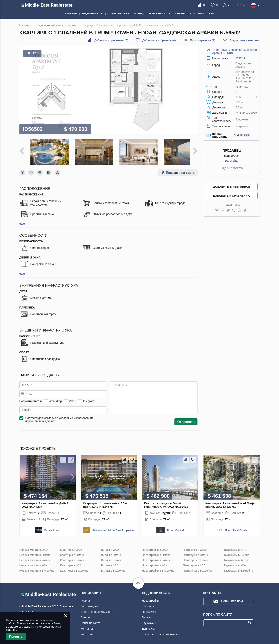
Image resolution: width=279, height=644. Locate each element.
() (111, 40)
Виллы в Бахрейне (113, 568)
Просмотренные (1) (202, 40)
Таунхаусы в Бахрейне (238, 568)
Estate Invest (52, 528)
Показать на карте (180, 170)
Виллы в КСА (110, 563)
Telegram (88, 399)
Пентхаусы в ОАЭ (194, 547)
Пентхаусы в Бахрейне (198, 568)
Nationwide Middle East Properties (113, 528)
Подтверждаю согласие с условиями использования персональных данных (59, 417)
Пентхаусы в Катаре (196, 558)
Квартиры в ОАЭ (71, 547)
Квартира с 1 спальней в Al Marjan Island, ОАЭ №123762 (231, 502)
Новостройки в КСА (155, 563)
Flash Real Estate (236, 528)
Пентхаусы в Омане (196, 552)
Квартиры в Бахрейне (74, 568)
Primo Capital (175, 528)
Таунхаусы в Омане (237, 552)
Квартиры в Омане (73, 552)
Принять (16, 636)
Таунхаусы (149, 620)
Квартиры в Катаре (73, 558)
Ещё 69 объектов (232, 168)
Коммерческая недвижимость (161, 632)
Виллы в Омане (111, 552)
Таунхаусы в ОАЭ (235, 547)
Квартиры (148, 604)
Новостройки (150, 598)
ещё (22, 221)
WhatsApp (55, 399)
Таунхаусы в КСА (235, 563)
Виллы (146, 615)
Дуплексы (148, 626)
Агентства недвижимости (97, 609)
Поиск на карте (91, 620)
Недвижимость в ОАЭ (34, 547)
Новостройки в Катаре (156, 558)
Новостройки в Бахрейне (158, 568)
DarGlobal (232, 161)
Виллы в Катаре (112, 558)
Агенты (85, 615)
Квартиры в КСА (71, 563)
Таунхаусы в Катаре (237, 558)
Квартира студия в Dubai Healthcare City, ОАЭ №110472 (166, 502)
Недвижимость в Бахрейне (37, 568)
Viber (72, 399)
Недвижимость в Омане (35, 552)
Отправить (186, 419)
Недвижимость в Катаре (35, 558)
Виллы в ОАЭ (110, 547)
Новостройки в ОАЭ (155, 547)
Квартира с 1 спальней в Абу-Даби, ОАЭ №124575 (105, 502)
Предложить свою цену (244, 40)
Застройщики (89, 604)
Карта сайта (89, 632)
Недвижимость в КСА (33, 563)
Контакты (87, 626)
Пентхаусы (149, 609)
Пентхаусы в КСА (194, 563)
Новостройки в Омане (156, 552)
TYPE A (240, 58)
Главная (86, 598)
